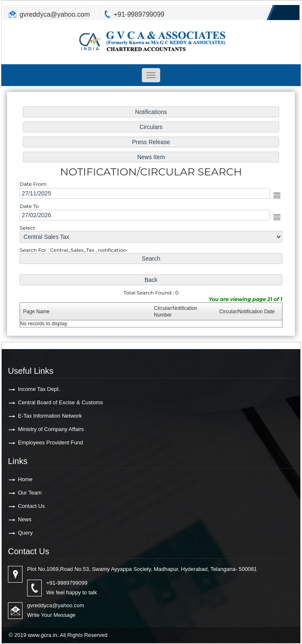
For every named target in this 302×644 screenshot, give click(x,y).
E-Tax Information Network (50, 416)
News (25, 519)
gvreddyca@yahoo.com (55, 14)
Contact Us (31, 506)
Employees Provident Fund (50, 442)
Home (25, 479)
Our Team (30, 493)
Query (25, 533)
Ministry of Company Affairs (51, 429)
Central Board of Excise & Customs (60, 402)
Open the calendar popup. (274, 196)
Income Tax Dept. (39, 389)
